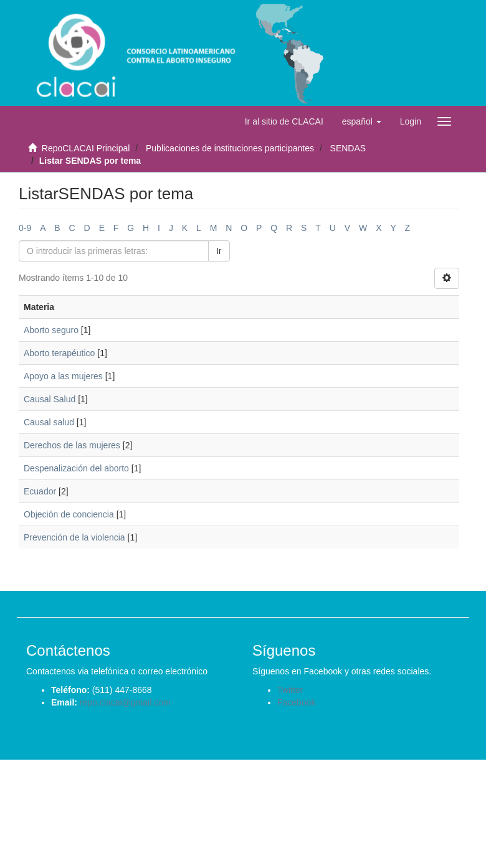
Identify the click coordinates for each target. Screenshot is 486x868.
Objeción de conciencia (69, 514)
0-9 (25, 228)
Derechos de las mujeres (72, 445)
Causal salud (49, 422)
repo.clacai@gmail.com (125, 702)
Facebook (296, 702)
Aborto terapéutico (59, 353)
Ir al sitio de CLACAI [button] (284, 121)
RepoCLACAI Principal (86, 148)
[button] (362, 121)
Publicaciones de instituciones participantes (230, 148)
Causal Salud (50, 399)
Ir (219, 251)
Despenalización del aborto (76, 468)
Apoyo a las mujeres (63, 376)
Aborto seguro (51, 330)
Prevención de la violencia (74, 537)
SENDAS (348, 148)
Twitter (290, 690)
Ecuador (40, 491)
